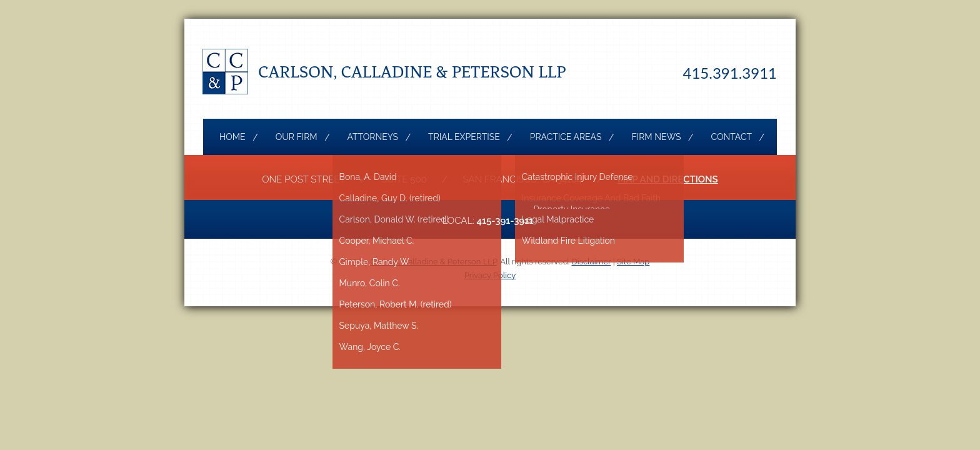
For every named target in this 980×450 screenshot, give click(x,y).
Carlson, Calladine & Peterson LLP (412, 72)
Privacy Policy (490, 275)
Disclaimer (592, 262)
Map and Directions (668, 179)
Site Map (633, 262)
